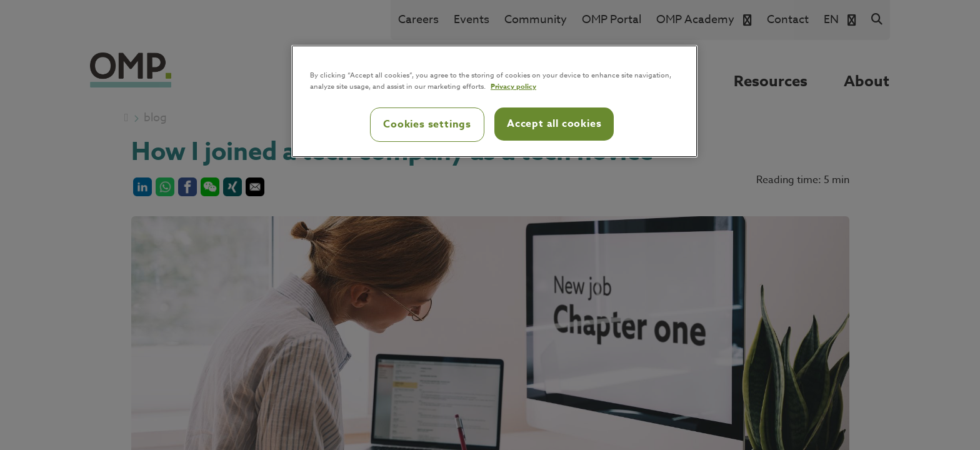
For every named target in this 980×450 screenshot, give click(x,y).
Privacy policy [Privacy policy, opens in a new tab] (513, 86)
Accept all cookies (554, 124)
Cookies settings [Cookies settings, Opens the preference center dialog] (427, 124)
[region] (494, 101)
